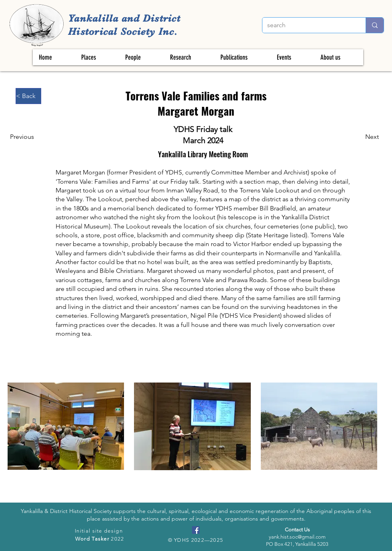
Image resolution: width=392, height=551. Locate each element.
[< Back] (28, 96)
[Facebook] (196, 530)
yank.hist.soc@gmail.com (297, 537)
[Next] (366, 137)
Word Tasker (92, 539)
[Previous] (25, 137)
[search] (308, 25)
